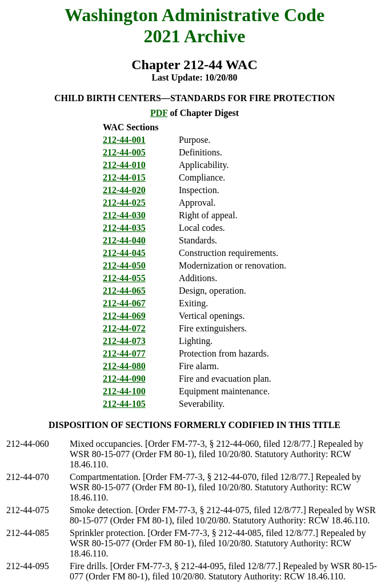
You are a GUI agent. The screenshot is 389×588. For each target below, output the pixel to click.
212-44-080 (124, 366)
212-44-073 (124, 341)
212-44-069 (124, 316)
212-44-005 (124, 152)
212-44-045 (124, 253)
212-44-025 (124, 203)
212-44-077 (124, 353)
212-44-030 (124, 215)
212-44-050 (124, 265)
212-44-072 (124, 328)
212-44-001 (124, 140)
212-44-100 (124, 391)
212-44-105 (124, 404)
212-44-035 (124, 228)
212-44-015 (124, 177)
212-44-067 (124, 303)
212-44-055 (124, 278)
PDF (159, 113)
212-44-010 (124, 165)
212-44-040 (124, 240)
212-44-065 (124, 291)
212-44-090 (124, 379)
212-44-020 (124, 190)
